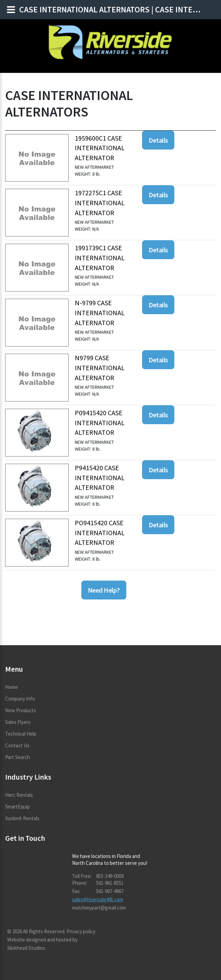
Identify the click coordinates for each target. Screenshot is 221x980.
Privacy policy (81, 931)
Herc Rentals (19, 795)
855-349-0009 (110, 876)
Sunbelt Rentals (22, 818)
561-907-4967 (110, 891)
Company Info (20, 699)
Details (158, 140)
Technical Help (21, 734)
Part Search (18, 757)
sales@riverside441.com (98, 899)
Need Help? (104, 590)
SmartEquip (18, 807)
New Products (21, 710)
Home (11, 687)
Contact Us (17, 745)
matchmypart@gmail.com (99, 908)
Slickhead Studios (26, 948)
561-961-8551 (110, 883)
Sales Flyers (18, 722)
